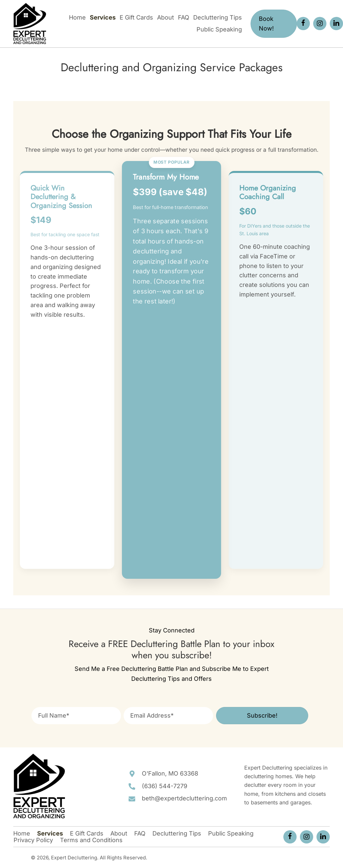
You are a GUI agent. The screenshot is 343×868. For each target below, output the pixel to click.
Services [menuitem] (50, 834)
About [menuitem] (119, 834)
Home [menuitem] (22, 834)
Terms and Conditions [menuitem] (91, 840)
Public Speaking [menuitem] (231, 834)
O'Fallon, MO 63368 (170, 773)
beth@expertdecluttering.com (184, 798)
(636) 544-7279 (165, 786)
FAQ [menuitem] (140, 834)
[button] (303, 24)
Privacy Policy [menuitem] (33, 840)
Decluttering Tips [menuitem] (177, 834)
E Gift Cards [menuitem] (87, 834)
